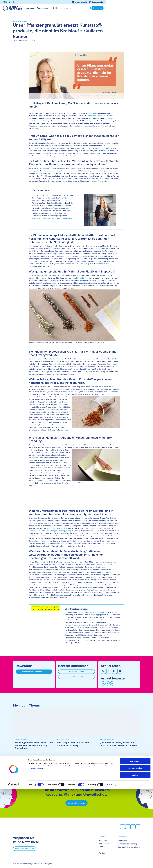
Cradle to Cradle (103, 148)
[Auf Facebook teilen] (109, 671)
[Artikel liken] (103, 683)
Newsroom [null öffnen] (41, 8)
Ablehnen (135, 854)
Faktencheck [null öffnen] (53, 8)
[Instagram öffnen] (14, 2)
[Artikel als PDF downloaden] (34, 672)
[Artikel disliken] (108, 683)
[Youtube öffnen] (20, 2)
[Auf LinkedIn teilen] (114, 671)
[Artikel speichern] (112, 683)
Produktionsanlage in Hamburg (58, 171)
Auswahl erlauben (135, 847)
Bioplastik (80, 278)
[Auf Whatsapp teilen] (103, 671)
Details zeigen (113, 864)
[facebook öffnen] (17, 2)
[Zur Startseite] (23, 8)
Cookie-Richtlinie (35, 847)
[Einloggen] (134, 8)
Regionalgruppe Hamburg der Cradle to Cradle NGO (52, 218)
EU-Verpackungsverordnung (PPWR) (57, 531)
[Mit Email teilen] (120, 671)
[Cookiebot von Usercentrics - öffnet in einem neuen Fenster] (14, 864)
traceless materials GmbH (98, 116)
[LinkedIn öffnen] (23, 2)
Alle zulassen (135, 840)
